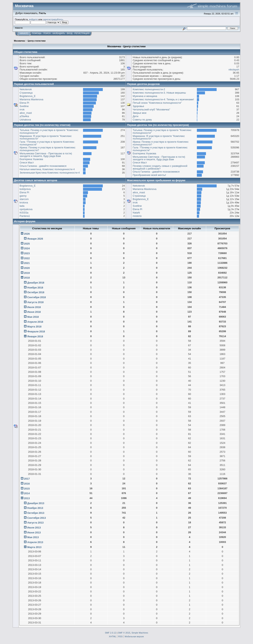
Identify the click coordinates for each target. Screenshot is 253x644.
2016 (27, 484)
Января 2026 (35, 239)
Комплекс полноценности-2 (149, 89)
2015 (27, 489)
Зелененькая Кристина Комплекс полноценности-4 (50, 173)
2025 (27, 244)
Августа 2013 (35, 523)
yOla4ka (24, 116)
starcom (24, 199)
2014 (27, 493)
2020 (27, 268)
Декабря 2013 (36, 503)
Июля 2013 (34, 528)
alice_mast (26, 113)
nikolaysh (234, 70)
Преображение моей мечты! (149, 175)
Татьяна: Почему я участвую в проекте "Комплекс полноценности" (49, 131)
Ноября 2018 (35, 288)
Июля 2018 (34, 307)
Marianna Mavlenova (31, 99)
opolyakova (26, 209)
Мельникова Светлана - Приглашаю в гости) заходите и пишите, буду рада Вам (46, 155)
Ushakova (25, 120)
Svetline (24, 106)
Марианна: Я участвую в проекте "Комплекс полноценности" (46, 137)
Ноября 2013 (35, 508)
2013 (27, 498)
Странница (26, 93)
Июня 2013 (34, 533)
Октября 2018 (36, 292)
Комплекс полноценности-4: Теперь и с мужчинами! (163, 99)
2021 (27, 263)
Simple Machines (140, 633)
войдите (33, 19)
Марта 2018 (34, 327)
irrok (22, 110)
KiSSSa (24, 213)
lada (22, 206)
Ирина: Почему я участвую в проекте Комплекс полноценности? (48, 149)
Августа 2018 (35, 302)
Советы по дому (142, 120)
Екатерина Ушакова (31, 159)
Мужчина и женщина (145, 96)
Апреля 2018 (35, 322)
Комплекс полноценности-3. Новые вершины (159, 93)
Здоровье (138, 106)
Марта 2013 (34, 547)
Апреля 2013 (35, 542)
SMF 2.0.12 (111, 633)
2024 (27, 248)
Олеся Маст (27, 163)
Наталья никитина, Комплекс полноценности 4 (47, 169)
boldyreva (25, 189)
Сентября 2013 (37, 518)
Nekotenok (26, 89)
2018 (27, 278)
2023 (27, 253)
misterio (137, 216)
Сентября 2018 (37, 297)
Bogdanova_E (28, 96)
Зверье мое (140, 113)
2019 (27, 273)
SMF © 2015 (124, 633)
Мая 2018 (33, 317)
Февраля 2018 (36, 331)
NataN (136, 213)
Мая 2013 (33, 537)
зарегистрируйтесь (53, 19)
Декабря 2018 (36, 283)
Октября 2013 (36, 513)
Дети (135, 116)
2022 (27, 258)
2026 (27, 234)
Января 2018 (35, 336)
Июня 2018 (34, 312)
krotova (24, 202)
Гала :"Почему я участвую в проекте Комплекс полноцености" (47, 143)
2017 (27, 479)
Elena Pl (24, 103)
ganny (23, 196)
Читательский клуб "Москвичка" (151, 110)
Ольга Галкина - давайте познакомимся (43, 166)
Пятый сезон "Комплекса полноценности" (157, 103)
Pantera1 (25, 216)
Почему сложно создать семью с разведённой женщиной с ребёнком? (160, 167)
